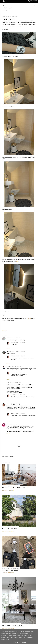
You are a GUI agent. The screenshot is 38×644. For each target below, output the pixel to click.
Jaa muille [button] (4, 331)
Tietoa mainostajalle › (33, 1)
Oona (8, 383)
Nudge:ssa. (29, 319)
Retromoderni (10, 351)
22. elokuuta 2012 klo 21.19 (20, 352)
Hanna (8, 338)
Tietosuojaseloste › (33, 2)
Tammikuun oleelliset (10, 570)
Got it (24, 642)
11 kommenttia (11, 573)
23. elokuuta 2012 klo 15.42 (20, 342)
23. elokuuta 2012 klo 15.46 (20, 356)
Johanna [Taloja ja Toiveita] (13, 404)
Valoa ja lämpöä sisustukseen (13, 626)
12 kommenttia (11, 531)
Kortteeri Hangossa (10, 529)
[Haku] (35, 5)
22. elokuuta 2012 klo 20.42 (16, 338)
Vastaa (8, 349)
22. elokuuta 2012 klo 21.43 (16, 366)
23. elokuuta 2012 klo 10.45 (26, 404)
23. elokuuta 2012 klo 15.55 (20, 414)
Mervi (12, 342)
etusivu (5, 11)
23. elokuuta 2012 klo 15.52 (20, 395)
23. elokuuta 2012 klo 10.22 (15, 383)
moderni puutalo (7, 8)
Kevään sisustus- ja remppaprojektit (15, 488)
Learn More (16, 642)
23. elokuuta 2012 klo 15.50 (20, 372)
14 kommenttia (11, 490)
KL (7, 424)
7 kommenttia (11, 628)
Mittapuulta (17, 261)
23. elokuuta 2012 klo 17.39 (14, 424)
